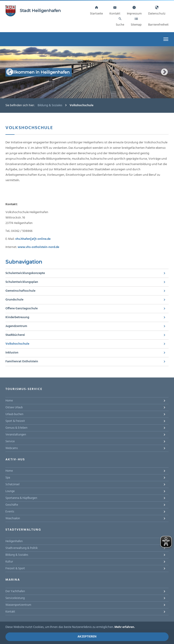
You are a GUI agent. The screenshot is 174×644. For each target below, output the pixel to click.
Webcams (12, 448)
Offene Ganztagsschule (22, 309)
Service (10, 441)
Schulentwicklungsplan (22, 282)
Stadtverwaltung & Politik (22, 548)
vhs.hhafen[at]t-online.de (33, 239)
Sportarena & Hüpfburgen (21, 498)
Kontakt (10, 612)
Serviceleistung (15, 598)
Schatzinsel (12, 484)
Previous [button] (10, 72)
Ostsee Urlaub (14, 407)
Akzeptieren (87, 637)
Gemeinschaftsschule (20, 291)
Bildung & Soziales (50, 105)
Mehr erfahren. (125, 627)
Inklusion (12, 353)
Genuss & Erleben (16, 428)
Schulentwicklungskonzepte (25, 273)
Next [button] (164, 72)
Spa (8, 478)
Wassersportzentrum (18, 605)
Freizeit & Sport (15, 568)
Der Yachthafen (15, 591)
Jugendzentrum (16, 326)
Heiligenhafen (14, 541)
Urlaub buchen (14, 414)
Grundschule (14, 300)
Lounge (10, 491)
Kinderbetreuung (17, 317)
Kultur (9, 562)
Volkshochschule (17, 344)
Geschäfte (12, 505)
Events (10, 512)
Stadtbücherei (15, 335)
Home (9, 401)
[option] (87, 72)
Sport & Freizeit (15, 421)
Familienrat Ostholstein (22, 362)
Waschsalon (13, 518)
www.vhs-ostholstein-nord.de (38, 247)
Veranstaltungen (16, 435)
